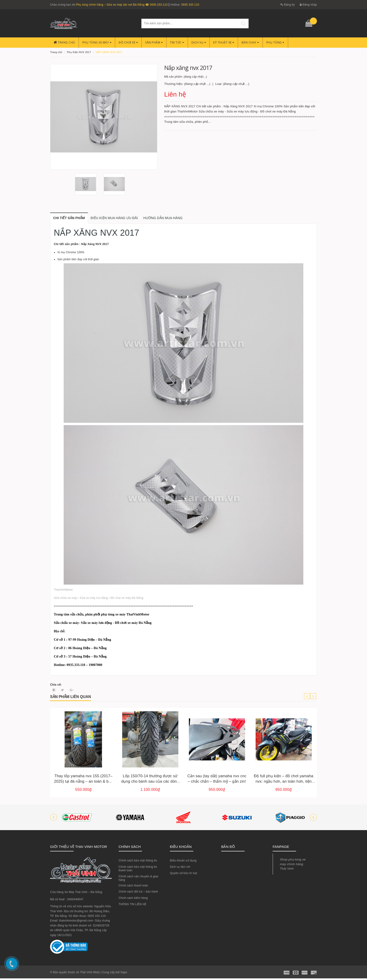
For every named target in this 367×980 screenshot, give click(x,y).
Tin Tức (177, 42)
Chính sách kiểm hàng (133, 900)
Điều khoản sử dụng (183, 862)
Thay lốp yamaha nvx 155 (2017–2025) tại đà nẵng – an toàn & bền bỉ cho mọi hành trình (83, 783)
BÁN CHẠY (250, 42)
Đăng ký (288, 5)
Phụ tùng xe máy (97, 42)
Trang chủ (64, 42)
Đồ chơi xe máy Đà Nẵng (127, 600)
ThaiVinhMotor (63, 591)
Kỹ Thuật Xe (224, 42)
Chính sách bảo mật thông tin (138, 862)
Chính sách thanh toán (133, 887)
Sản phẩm (154, 42)
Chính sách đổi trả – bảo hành (138, 893)
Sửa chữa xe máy (65, 600)
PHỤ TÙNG (275, 42)
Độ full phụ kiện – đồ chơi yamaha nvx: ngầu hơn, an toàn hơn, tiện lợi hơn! (283, 783)
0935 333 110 (190, 5)
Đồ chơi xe (128, 42)
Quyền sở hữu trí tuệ (183, 875)
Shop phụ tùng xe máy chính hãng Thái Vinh (293, 866)
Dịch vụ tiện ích (180, 868)
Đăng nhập (308, 5)
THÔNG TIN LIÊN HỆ (133, 906)
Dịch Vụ (199, 42)
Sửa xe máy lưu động (94, 600)
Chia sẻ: (56, 686)
